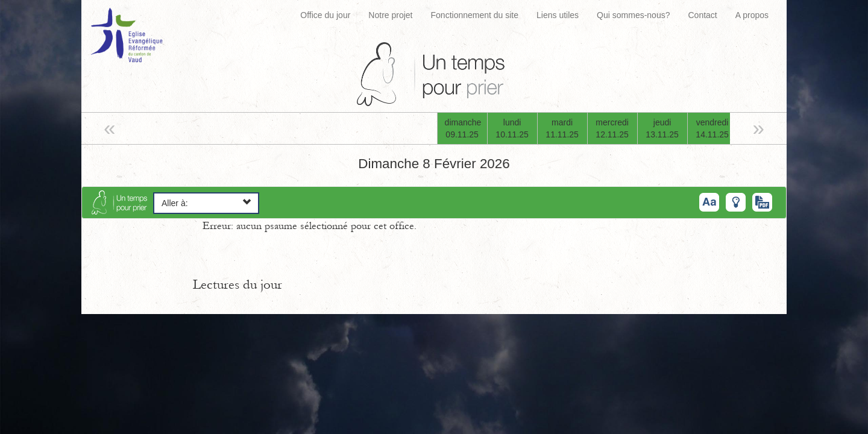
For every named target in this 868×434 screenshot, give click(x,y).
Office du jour (325, 15)
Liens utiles (558, 15)
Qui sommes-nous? (633, 15)
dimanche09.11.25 (463, 128)
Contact (702, 15)
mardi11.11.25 (562, 128)
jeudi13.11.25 (662, 128)
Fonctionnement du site (475, 15)
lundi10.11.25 (512, 128)
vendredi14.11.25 (712, 128)
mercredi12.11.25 (612, 128)
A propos (752, 15)
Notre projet (390, 15)
